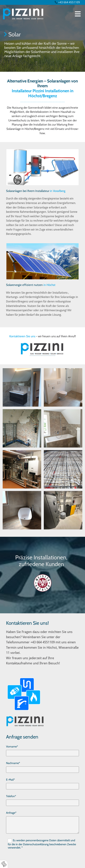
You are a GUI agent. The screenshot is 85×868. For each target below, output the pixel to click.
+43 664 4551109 (69, 2)
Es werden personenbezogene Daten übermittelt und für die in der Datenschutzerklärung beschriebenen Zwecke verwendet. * (42, 844)
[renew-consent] (4, 864)
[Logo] (36, 14)
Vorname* (12, 747)
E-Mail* (10, 780)
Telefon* (11, 796)
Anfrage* (11, 813)
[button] (78, 14)
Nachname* (13, 763)
